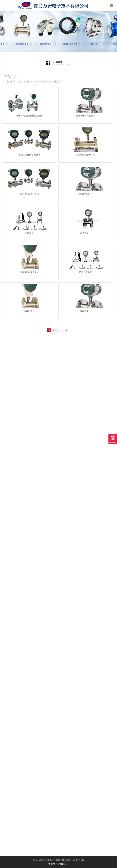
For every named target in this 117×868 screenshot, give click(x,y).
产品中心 (27, 81)
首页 (19, 81)
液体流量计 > (40, 81)
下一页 (64, 330)
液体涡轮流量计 (55, 81)
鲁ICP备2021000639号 (58, 864)
